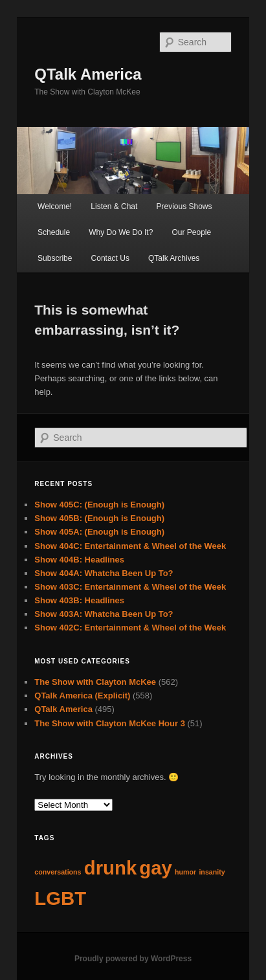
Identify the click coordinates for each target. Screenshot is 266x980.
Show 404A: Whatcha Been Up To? (104, 573)
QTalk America (88, 74)
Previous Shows (184, 206)
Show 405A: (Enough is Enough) (99, 532)
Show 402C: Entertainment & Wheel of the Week (130, 628)
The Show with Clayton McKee (95, 682)
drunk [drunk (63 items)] (110, 868)
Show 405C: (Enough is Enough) (99, 505)
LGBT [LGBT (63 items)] (60, 898)
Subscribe (55, 258)
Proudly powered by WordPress (133, 959)
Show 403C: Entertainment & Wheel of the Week (130, 587)
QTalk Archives (174, 258)
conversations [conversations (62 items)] (58, 872)
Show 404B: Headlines (79, 560)
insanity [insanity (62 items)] (212, 872)
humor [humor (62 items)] (185, 872)
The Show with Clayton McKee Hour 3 (110, 723)
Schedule (54, 232)
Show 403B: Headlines (79, 600)
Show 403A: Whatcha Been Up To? (104, 614)
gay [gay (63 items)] (156, 868)
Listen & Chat (114, 206)
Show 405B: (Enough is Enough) (99, 518)
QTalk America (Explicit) (82, 696)
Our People (191, 232)
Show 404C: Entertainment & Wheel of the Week (130, 546)
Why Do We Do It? (121, 232)
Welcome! (55, 206)
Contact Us (110, 258)
